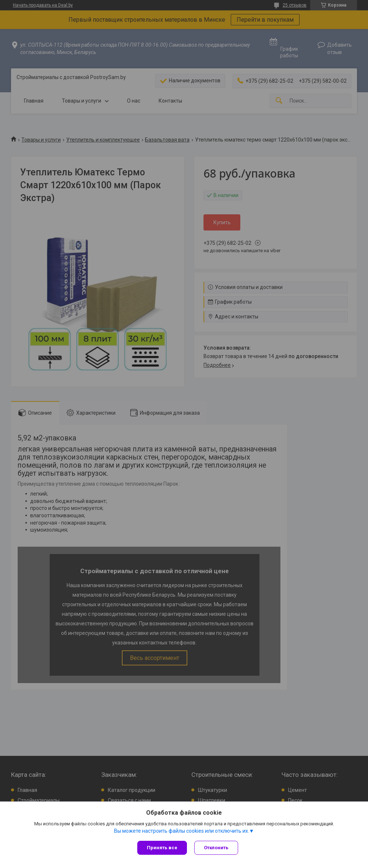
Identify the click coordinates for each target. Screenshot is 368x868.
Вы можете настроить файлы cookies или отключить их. (182, 831)
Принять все (162, 848)
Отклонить (216, 848)
